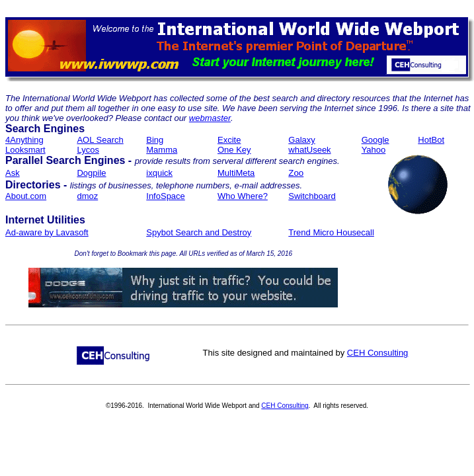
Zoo (296, 173)
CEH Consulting (378, 353)
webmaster (210, 118)
